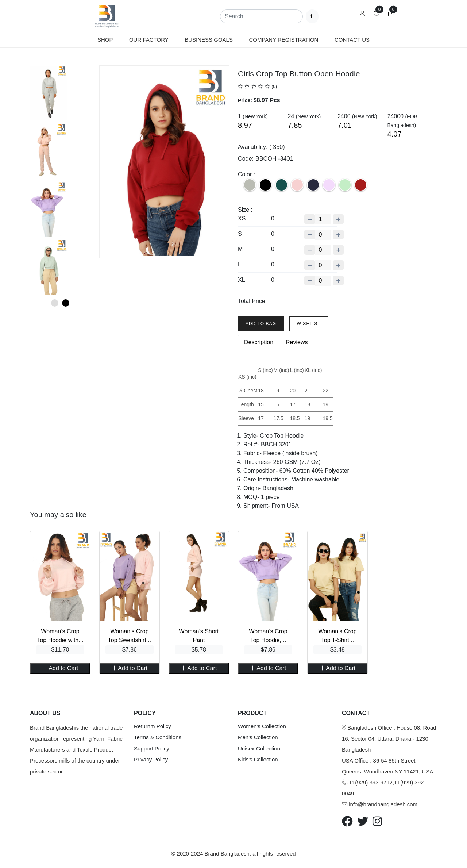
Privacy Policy (151, 759)
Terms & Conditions (158, 737)
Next (96, 181)
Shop (105, 40)
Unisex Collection (259, 748)
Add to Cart (60, 668)
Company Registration (283, 40)
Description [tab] (259, 342)
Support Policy (152, 748)
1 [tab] (55, 303)
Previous (24, 181)
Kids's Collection (258, 759)
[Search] (261, 16)
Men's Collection (258, 737)
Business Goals (209, 40)
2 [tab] (66, 303)
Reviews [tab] (297, 342)
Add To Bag (261, 324)
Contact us (352, 40)
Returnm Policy (153, 726)
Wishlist (309, 324)
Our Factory (149, 40)
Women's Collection (262, 726)
